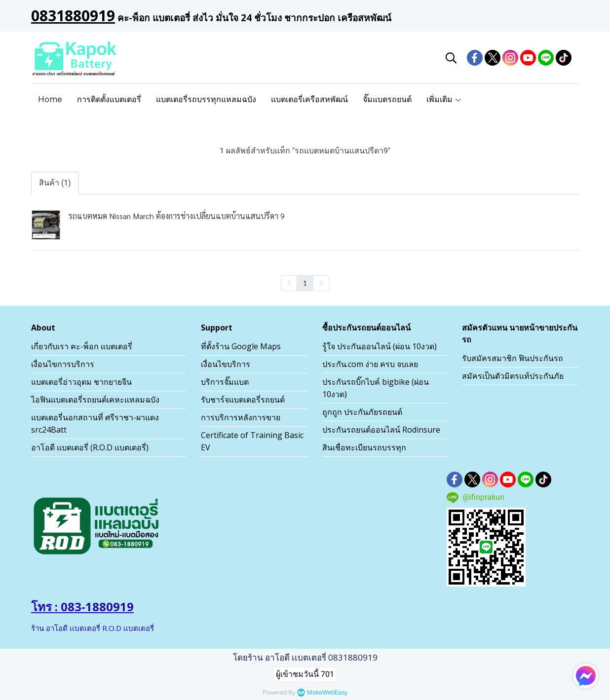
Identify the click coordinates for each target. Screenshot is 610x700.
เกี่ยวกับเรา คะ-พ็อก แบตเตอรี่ (82, 346)
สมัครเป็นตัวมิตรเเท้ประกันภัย (513, 376)
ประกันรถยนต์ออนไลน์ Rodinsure (381, 430)
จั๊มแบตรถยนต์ (387, 99)
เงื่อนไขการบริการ (63, 364)
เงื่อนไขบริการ (226, 364)
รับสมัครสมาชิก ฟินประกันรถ (513, 358)
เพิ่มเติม (444, 99)
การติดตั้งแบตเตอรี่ (109, 99)
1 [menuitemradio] (305, 283)
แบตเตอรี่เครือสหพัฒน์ (309, 99)
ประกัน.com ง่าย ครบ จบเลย (370, 364)
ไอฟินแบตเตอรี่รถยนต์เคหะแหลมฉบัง (95, 400)
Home (50, 99)
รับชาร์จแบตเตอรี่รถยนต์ (243, 400)
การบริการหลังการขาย (241, 417)
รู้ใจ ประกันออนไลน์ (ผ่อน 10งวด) (380, 346)
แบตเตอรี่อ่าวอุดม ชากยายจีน (81, 382)
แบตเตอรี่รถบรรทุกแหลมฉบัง (206, 99)
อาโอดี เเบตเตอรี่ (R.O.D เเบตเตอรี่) (90, 447)
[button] (451, 58)
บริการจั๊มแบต (225, 382)
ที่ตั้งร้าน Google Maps (241, 346)
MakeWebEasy (327, 693)
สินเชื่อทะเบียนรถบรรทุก (364, 447)
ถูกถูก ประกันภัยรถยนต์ (362, 412)
